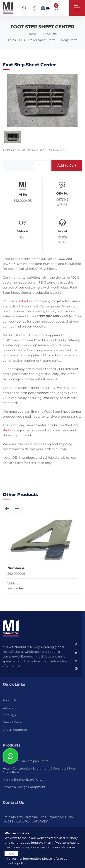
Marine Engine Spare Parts (22, 779)
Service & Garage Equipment (24, 787)
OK (11, 854)
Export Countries (15, 730)
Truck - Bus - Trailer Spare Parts (32, 40)
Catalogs (9, 715)
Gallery (8, 708)
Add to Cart (67, 165)
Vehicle (13, 583)
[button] (7, 508)
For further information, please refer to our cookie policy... (38, 861)
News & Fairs (12, 722)
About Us (9, 700)
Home (32, 34)
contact (22, 301)
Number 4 (16, 568)
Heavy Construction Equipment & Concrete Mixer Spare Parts (39, 770)
